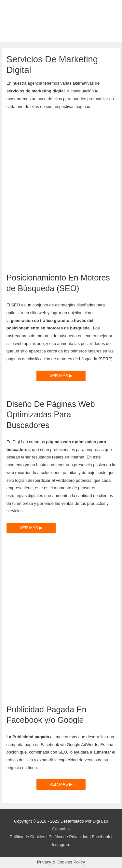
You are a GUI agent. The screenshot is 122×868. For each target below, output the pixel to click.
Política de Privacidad (68, 837)
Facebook (101, 837)
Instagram (61, 844)
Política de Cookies (27, 837)
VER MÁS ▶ (61, 376)
